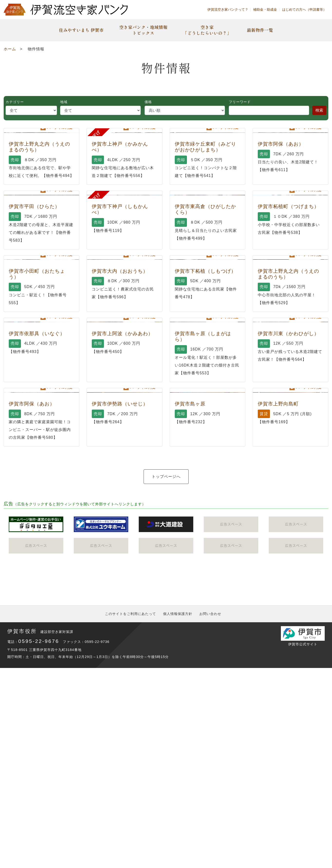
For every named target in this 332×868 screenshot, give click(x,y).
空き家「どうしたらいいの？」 (207, 30)
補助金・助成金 (265, 9)
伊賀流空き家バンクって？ (228, 9)
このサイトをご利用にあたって (130, 814)
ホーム (10, 49)
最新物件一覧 (260, 30)
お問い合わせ (210, 814)
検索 (319, 110)
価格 (148, 102)
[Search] (269, 110)
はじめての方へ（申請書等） (304, 9)
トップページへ (166, 722)
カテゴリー (15, 102)
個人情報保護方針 (178, 814)
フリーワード (240, 102)
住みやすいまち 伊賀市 (81, 30)
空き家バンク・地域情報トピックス (143, 30)
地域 (64, 102)
